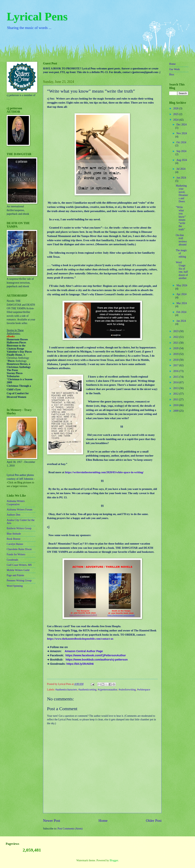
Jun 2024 (181, 178)
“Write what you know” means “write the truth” (181, 218)
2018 (176, 360)
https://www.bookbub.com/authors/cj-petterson (97, 660)
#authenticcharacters (66, 690)
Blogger (114, 860)
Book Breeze (14, 539)
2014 (176, 382)
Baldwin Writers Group (19, 528)
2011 (176, 399)
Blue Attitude (14, 534)
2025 (176, 114)
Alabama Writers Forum (19, 510)
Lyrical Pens (37, 16)
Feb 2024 (181, 312)
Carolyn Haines (15, 544)
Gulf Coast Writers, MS (19, 565)
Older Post (154, 821)
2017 (176, 365)
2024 (176, 120)
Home (103, 821)
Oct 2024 (181, 142)
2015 (176, 377)
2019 (176, 354)
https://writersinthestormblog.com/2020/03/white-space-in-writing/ (104, 472)
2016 (176, 371)
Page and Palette (15, 575)
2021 (176, 343)
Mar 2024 (182, 303)
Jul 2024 (181, 169)
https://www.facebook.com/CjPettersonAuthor (96, 655)
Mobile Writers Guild (18, 570)
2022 (176, 337)
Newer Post (52, 821)
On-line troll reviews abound (181, 240)
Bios (172, 74)
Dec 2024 (182, 125)
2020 (176, 348)
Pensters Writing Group (19, 580)
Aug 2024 (182, 160)
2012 (176, 394)
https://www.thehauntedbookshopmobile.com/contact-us (80, 639)
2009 (176, 411)
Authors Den (13, 515)
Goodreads (12, 560)
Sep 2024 (181, 151)
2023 (176, 331)
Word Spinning (15, 586)
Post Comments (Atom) (70, 829)
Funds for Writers (16, 554)
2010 (176, 405)
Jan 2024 (181, 321)
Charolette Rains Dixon (19, 549)
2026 (176, 108)
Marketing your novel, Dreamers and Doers (182, 194)
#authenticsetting (87, 690)
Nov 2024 (182, 133)
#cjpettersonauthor (108, 690)
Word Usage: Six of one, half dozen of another (182, 270)
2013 (176, 388)
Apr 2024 (182, 294)
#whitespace (144, 690)
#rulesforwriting (127, 690)
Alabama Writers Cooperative (16, 503)
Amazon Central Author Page (84, 651)
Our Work (174, 69)
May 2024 (182, 285)
